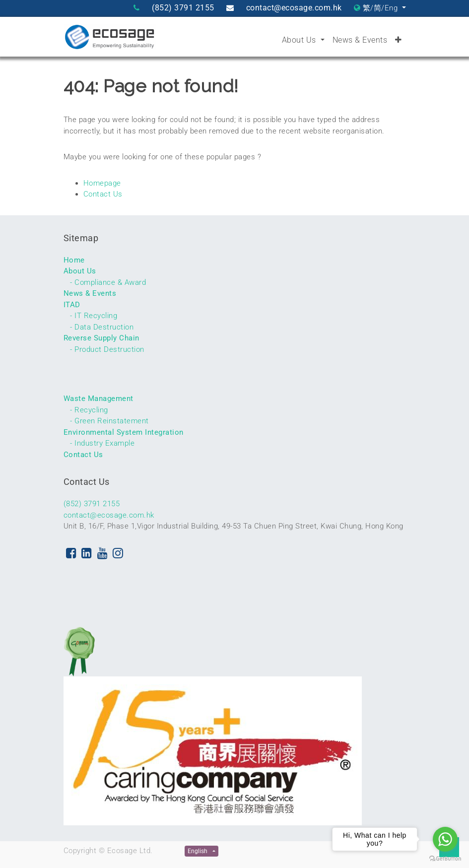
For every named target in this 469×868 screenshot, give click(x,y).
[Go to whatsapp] (445, 839)
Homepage (102, 183)
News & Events (90, 293)
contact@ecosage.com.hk (109, 515)
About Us (80, 271)
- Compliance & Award (108, 282)
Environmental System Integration (124, 432)
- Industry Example (102, 443)
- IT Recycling (94, 316)
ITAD (72, 305)
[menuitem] (360, 37)
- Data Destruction (102, 327)
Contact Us (103, 194)
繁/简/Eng (380, 8)
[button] (399, 37)
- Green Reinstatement (109, 421)
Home (74, 260)
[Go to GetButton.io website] (445, 858)
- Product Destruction (106, 349)
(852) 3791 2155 (92, 504)
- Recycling (89, 410)
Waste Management (99, 399)
